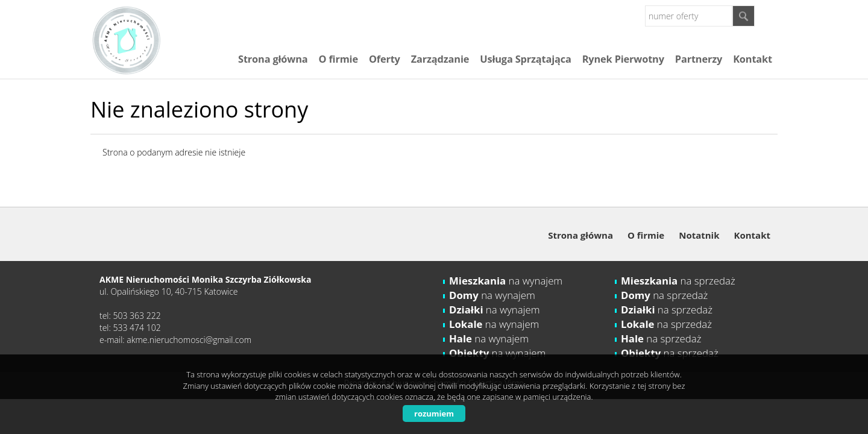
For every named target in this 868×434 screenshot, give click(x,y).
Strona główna (273, 59)
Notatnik (699, 235)
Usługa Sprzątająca (525, 59)
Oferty (385, 59)
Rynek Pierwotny (623, 59)
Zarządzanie (440, 59)
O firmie (338, 59)
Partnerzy (699, 59)
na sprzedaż (678, 281)
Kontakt (753, 59)
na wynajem (506, 281)
